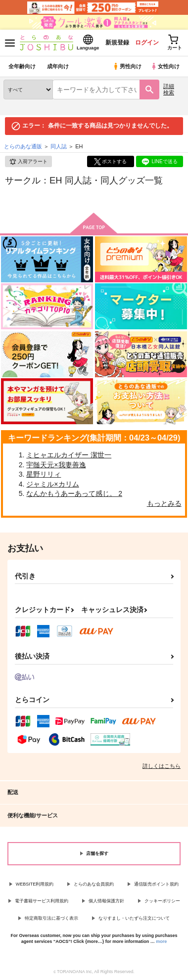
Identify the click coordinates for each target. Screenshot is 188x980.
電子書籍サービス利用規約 (42, 901)
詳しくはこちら (162, 766)
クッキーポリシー (162, 901)
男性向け (127, 66)
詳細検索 (169, 89)
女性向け (165, 66)
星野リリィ (44, 474)
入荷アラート (28, 162)
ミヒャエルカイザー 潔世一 (69, 455)
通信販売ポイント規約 (156, 884)
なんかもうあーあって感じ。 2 (74, 493)
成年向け (58, 66)
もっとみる (164, 503)
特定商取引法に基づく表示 (51, 918)
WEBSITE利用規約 (35, 884)
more (161, 941)
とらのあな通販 (23, 146)
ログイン (147, 43)
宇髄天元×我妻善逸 (56, 465)
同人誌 (59, 146)
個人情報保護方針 (106, 901)
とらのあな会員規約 (94, 884)
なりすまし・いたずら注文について (134, 918)
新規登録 (117, 43)
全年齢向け (22, 66)
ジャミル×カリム (52, 484)
